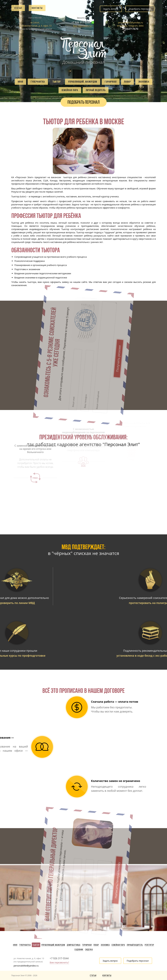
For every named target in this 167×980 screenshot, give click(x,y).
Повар (127, 82)
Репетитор (149, 945)
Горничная (111, 82)
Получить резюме (79, 321)
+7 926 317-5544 (81, 22)
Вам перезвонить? (83, 26)
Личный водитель (96, 90)
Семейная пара (70, 90)
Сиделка (89, 950)
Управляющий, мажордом (83, 82)
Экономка (144, 82)
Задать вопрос (111, 9)
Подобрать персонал (140, 9)
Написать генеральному (79, 843)
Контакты (37, 8)
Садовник (79, 950)
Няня (21, 82)
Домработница (74, 945)
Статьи (18, 8)
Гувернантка (38, 82)
